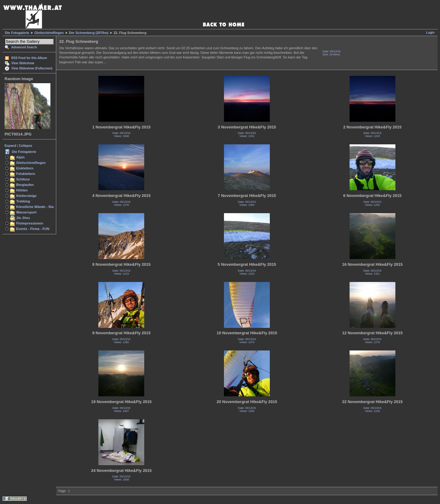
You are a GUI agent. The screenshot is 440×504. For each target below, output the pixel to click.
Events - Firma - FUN (33, 229)
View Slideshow (23, 63)
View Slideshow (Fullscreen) (32, 68)
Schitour (23, 179)
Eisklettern (25, 168)
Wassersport (26, 212)
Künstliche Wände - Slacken (39, 207)
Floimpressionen (30, 223)
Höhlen (22, 190)
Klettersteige (26, 196)
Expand (10, 146)
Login (430, 33)
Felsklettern (26, 174)
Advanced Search (24, 47)
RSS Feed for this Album (29, 58)
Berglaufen (25, 185)
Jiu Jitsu (23, 218)
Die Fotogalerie (17, 33)
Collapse (26, 146)
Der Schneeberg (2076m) (89, 33)
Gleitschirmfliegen (49, 33)
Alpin (20, 157)
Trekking (23, 201)
